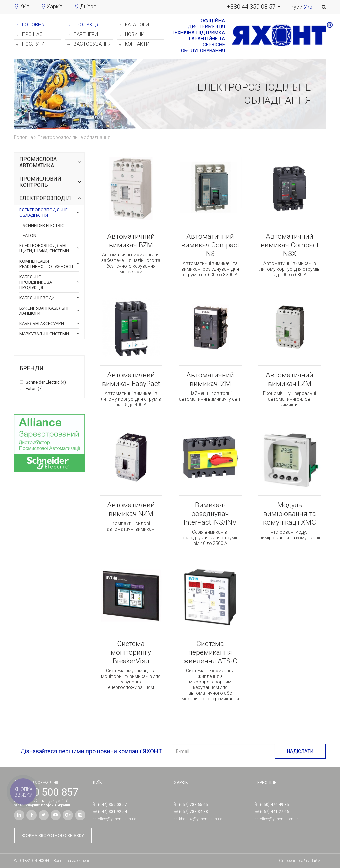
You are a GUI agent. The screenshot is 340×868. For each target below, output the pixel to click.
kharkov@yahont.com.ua (201, 819)
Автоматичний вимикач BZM (131, 241)
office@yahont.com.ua (117, 819)
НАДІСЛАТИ (300, 751)
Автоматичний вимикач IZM (210, 379)
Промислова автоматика (38, 162)
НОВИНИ (132, 34)
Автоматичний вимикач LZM (290, 379)
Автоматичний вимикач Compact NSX (290, 245)
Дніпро (88, 6)
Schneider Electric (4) (45, 382)
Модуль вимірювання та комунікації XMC (290, 514)
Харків (55, 6)
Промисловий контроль (40, 182)
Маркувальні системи (44, 334)
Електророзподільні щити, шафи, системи (44, 248)
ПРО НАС (29, 34)
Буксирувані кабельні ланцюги (44, 310)
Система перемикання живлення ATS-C (210, 652)
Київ (25, 6)
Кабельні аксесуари (42, 323)
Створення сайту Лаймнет (302, 861)
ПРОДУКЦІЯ (84, 25)
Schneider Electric (43, 225)
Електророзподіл (45, 198)
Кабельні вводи (37, 298)
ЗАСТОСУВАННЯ (89, 44)
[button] (254, 7)
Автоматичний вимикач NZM (131, 509)
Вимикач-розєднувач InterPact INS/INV (210, 514)
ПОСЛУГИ (30, 44)
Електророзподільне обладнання (43, 212)
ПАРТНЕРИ (83, 34)
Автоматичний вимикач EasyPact (131, 379)
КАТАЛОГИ (134, 25)
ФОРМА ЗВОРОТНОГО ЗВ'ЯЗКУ (53, 836)
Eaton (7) (34, 389)
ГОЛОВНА (30, 25)
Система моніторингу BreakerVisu (131, 652)
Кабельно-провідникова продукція (36, 282)
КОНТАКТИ (134, 44)
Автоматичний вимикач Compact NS (210, 245)
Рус (295, 7)
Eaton (29, 235)
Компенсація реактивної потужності (46, 264)
